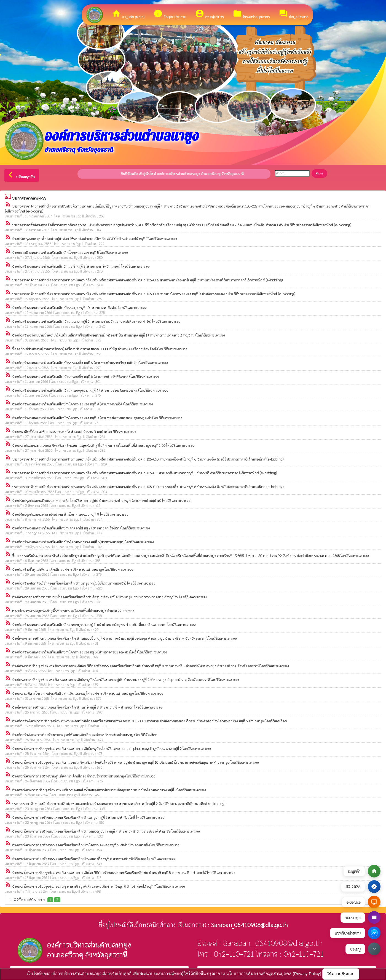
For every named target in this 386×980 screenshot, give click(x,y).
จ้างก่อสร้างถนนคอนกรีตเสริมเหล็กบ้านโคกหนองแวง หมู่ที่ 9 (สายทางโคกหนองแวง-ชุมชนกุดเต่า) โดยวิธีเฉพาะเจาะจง (97, 418)
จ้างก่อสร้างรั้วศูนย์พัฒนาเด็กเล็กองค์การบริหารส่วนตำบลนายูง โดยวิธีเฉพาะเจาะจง (73, 570)
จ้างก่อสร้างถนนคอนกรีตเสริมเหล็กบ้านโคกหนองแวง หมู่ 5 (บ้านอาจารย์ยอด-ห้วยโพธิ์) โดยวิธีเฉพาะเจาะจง (90, 652)
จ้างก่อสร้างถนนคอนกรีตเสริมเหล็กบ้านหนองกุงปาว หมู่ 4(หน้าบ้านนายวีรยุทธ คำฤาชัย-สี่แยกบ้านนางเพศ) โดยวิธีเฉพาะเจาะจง (104, 625)
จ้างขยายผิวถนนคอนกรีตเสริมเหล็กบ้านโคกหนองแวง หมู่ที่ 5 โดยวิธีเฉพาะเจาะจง (70, 253)
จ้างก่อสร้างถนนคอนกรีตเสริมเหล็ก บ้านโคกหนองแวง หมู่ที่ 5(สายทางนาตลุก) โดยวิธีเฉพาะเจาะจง (83, 542)
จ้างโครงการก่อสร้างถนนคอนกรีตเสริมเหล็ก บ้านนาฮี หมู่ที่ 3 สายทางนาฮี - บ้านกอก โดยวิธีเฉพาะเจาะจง (87, 707)
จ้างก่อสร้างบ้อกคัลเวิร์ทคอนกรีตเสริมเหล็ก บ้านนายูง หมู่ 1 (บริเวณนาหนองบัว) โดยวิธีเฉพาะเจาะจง (84, 583)
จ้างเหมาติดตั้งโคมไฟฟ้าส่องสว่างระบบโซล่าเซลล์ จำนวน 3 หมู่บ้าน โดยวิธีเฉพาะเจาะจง (74, 432)
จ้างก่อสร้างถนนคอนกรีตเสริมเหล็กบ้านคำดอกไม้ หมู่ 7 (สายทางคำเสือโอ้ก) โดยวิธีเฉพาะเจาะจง (81, 528)
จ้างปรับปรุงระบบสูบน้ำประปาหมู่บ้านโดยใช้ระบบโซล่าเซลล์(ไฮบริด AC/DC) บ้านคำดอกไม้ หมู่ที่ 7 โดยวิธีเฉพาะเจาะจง (95, 239)
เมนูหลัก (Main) (128, 14)
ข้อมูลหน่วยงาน (170, 14)
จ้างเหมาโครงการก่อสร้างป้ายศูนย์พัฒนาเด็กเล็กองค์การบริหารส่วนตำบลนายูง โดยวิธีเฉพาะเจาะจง (84, 776)
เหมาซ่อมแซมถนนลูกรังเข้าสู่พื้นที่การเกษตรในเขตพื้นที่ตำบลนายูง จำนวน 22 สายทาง (73, 611)
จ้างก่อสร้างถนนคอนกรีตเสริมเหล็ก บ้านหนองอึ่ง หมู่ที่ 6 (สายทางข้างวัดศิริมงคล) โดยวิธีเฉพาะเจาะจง (86, 377)
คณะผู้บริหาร (209, 14)
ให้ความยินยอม (341, 974)
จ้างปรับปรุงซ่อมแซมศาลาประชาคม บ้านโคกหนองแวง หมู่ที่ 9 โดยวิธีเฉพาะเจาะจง (70, 515)
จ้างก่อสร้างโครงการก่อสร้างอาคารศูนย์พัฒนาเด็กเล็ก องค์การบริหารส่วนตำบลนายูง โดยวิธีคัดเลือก (85, 735)
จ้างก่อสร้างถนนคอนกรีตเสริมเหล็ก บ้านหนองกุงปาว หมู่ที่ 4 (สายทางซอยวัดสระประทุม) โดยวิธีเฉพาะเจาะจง (90, 391)
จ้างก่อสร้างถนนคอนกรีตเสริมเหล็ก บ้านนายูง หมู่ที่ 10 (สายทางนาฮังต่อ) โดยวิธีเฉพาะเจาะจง (79, 308)
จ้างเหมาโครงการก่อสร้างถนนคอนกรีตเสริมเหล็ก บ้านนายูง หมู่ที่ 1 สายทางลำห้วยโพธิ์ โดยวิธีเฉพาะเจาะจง (88, 818)
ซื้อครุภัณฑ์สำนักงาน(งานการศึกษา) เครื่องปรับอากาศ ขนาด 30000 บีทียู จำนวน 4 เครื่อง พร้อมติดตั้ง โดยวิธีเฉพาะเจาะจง (100, 349)
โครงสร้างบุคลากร (251, 14)
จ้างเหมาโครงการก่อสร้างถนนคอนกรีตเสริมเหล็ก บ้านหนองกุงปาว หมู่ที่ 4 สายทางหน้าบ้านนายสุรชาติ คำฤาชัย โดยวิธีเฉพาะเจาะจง (106, 831)
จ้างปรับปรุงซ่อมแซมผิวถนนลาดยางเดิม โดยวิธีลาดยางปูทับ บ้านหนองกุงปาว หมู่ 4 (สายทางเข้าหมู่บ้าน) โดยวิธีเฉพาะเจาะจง (101, 501)
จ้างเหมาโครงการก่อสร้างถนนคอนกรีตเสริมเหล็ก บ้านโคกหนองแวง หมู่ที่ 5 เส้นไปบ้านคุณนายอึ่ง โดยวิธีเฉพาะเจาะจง (96, 845)
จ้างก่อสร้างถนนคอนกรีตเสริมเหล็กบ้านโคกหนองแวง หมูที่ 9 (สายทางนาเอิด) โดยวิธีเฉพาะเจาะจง (83, 404)
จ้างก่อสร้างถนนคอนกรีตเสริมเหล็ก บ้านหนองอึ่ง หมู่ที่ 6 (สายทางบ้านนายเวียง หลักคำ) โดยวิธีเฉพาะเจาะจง (90, 363)
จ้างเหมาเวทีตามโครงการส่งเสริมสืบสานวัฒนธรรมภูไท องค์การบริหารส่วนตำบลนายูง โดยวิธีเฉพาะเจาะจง (88, 694)
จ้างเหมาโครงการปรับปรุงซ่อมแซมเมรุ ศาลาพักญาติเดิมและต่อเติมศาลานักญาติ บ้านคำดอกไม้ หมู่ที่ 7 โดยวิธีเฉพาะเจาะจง (99, 887)
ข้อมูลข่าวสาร (294, 14)
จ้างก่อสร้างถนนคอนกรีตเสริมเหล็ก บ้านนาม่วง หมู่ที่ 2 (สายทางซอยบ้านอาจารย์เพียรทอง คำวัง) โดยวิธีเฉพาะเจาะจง (96, 322)
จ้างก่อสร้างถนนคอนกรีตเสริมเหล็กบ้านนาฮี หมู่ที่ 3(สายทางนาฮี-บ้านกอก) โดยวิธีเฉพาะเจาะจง (81, 266)
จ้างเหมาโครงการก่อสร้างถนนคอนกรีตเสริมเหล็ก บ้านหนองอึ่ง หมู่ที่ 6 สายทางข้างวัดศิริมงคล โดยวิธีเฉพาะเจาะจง (94, 859)
